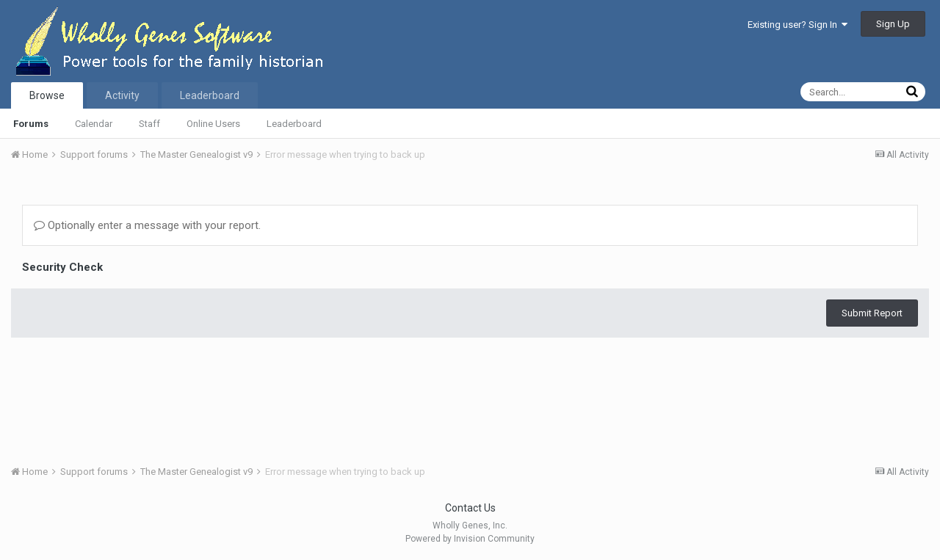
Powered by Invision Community (470, 539)
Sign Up (893, 24)
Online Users (213, 124)
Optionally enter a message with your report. (147, 225)
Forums (31, 124)
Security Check (62, 267)
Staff (149, 124)
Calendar (94, 124)
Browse (47, 95)
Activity (122, 95)
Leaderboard (294, 124)
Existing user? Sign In (798, 25)
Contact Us (470, 508)
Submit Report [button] (872, 313)
